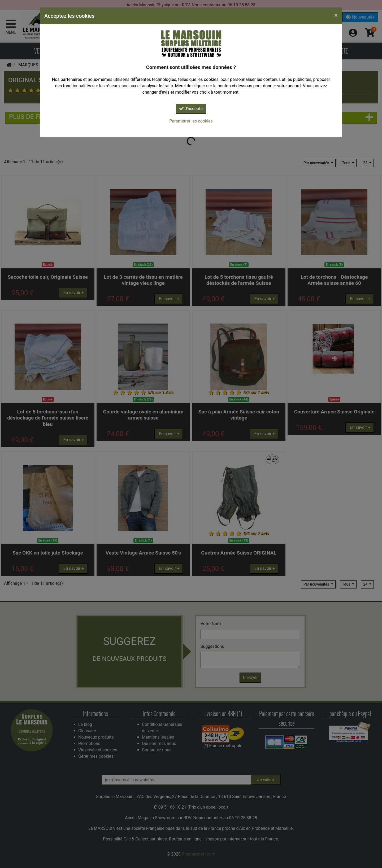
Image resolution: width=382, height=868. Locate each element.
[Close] (336, 15)
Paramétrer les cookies (191, 121)
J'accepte (191, 109)
